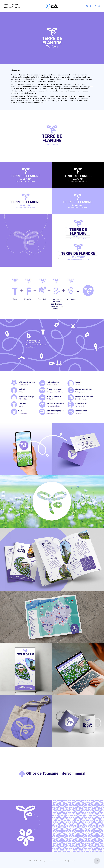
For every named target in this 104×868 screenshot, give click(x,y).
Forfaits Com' (8, 7)
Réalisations (16, 5)
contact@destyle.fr (69, 861)
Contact (18, 7)
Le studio (6, 5)
